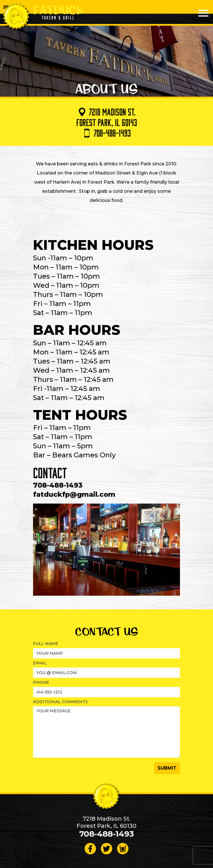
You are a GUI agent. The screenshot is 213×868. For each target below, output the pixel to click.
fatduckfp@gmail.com (74, 494)
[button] (167, 768)
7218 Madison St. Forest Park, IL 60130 (106, 822)
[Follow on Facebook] (90, 849)
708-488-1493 (107, 133)
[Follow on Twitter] (106, 849)
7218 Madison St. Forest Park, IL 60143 (106, 117)
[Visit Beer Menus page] (123, 849)
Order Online (13, 7)
